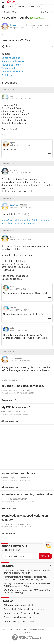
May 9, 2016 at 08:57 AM (20, 331)
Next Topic (45, 12)
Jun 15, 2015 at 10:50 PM (20, 173)
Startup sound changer (13, 61)
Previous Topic (11, 12)
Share (8, 46)
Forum (11, 6)
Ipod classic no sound (13, 72)
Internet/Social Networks (29, 6)
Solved (35, 18)
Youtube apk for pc (11, 65)
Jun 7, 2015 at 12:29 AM (20, 361)
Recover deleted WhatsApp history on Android (24, 609)
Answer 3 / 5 (8, 199)
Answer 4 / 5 (8, 231)
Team (12, 629)
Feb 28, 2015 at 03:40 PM (20, 208)
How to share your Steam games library (21, 613)
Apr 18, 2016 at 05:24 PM (20, 289)
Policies (27, 632)
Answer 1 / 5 (8, 90)
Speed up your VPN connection (18, 617)
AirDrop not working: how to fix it (18, 605)
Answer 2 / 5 (8, 164)
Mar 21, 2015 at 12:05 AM (20, 240)
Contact (49, 629)
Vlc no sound (8, 68)
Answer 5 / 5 (8, 352)
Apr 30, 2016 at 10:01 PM (20, 310)
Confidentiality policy (36, 629)
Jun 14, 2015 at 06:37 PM (20, 99)
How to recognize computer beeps (19, 621)
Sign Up (5, 629)
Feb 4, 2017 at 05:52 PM (29, 28)
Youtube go (7, 75)
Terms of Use (21, 629)
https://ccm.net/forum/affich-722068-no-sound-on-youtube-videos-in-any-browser (26, 222)
